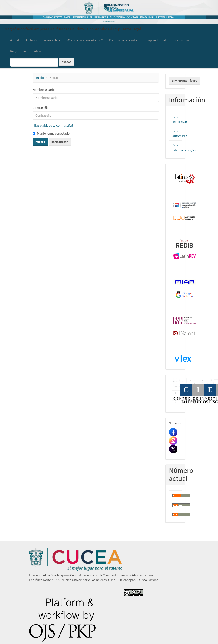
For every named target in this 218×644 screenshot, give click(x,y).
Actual (15, 40)
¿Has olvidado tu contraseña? (53, 125)
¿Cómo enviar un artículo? (85, 40)
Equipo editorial (155, 40)
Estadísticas (181, 40)
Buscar (67, 62)
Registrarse (18, 51)
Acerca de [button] (52, 40)
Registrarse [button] (60, 142)
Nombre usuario (44, 90)
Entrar (37, 51)
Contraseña (41, 108)
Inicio (40, 78)
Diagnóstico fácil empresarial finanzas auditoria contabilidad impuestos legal (72, 29)
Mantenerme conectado (51, 133)
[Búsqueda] (34, 62)
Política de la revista (123, 40)
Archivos (32, 40)
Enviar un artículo (185, 81)
